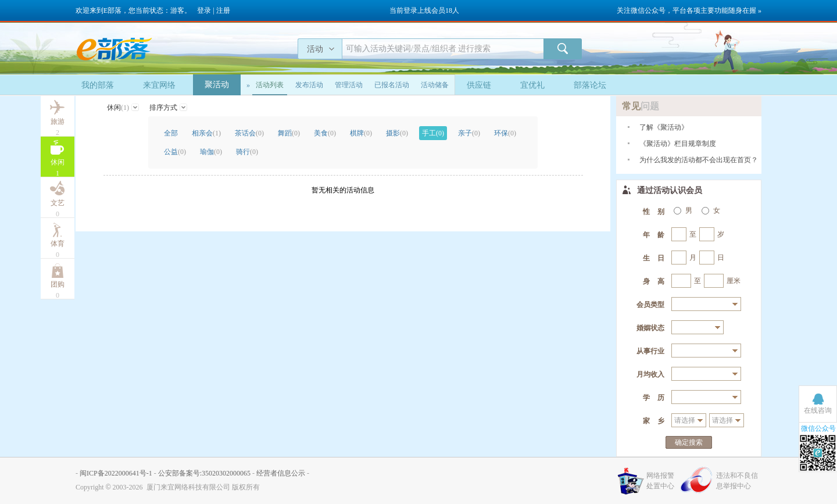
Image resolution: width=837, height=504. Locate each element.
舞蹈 (289, 133)
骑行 (247, 152)
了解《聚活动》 (664, 127)
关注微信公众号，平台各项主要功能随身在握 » (689, 10)
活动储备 (435, 85)
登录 (204, 10)
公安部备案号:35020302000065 (204, 473)
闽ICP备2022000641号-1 (116, 473)
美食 (325, 133)
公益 (175, 152)
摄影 (397, 133)
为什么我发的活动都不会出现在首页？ (699, 160)
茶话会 (249, 133)
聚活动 (217, 85)
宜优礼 (532, 85)
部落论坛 (590, 85)
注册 (223, 10)
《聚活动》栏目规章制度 (678, 144)
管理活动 (349, 85)
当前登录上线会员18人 (424, 10)
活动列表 (270, 85)
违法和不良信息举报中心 (737, 481)
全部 (171, 133)
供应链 (479, 85)
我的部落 (98, 85)
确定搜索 (689, 442)
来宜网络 (159, 85)
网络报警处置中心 (660, 481)
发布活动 (309, 85)
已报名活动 (392, 85)
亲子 (469, 133)
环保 (505, 133)
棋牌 (361, 133)
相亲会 (206, 133)
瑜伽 (211, 152)
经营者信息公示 (281, 473)
